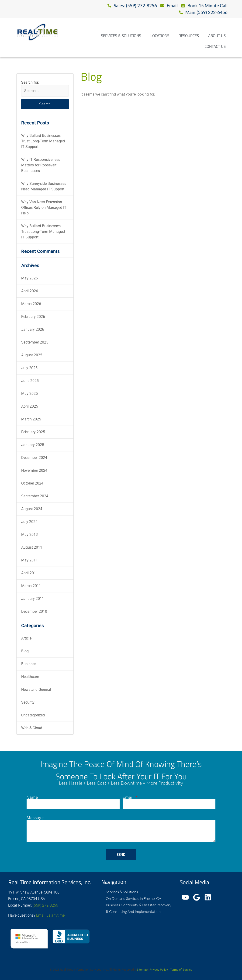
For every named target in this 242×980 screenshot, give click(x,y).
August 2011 (32, 547)
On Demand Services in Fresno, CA (133, 898)
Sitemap (142, 970)
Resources (189, 36)
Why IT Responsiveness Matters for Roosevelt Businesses (41, 165)
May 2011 (29, 560)
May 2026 (29, 278)
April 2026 (30, 291)
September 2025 (35, 342)
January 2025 (33, 445)
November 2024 (34, 470)
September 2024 (35, 496)
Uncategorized (33, 715)
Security (28, 702)
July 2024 (29, 522)
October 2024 (32, 483)
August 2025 (32, 355)
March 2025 (31, 419)
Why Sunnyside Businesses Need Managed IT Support (44, 186)
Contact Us (215, 46)
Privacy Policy (159, 970)
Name (32, 797)
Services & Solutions (121, 36)
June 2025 (30, 381)
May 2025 (29, 394)
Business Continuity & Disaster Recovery (139, 905)
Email (129, 797)
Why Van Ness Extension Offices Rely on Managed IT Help (44, 208)
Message (35, 818)
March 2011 (31, 586)
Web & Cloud (32, 728)
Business (29, 664)
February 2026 (33, 317)
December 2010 (34, 611)
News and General (36, 689)
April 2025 (30, 406)
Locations (160, 36)
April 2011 (30, 573)
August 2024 (32, 509)
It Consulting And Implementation (133, 911)
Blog (25, 651)
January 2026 (33, 329)
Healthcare (30, 677)
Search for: (30, 83)
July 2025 (29, 368)
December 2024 (34, 458)
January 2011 (33, 599)
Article (26, 638)
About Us (217, 36)
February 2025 (33, 432)
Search (45, 104)
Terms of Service (181, 970)
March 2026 (31, 304)
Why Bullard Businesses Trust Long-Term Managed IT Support (43, 141)
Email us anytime (50, 915)
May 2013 (29, 535)
